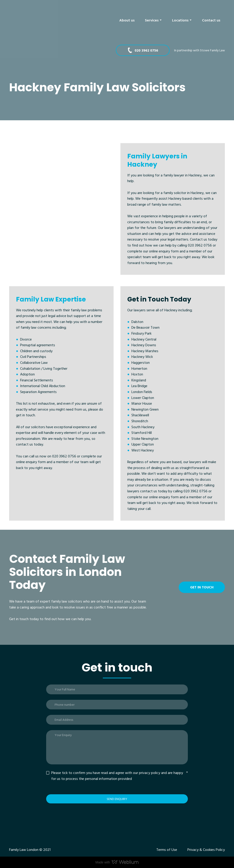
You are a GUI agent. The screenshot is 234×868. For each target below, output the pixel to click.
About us (127, 20)
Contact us (211, 20)
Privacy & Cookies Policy (206, 850)
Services (152, 20)
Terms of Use (167, 850)
